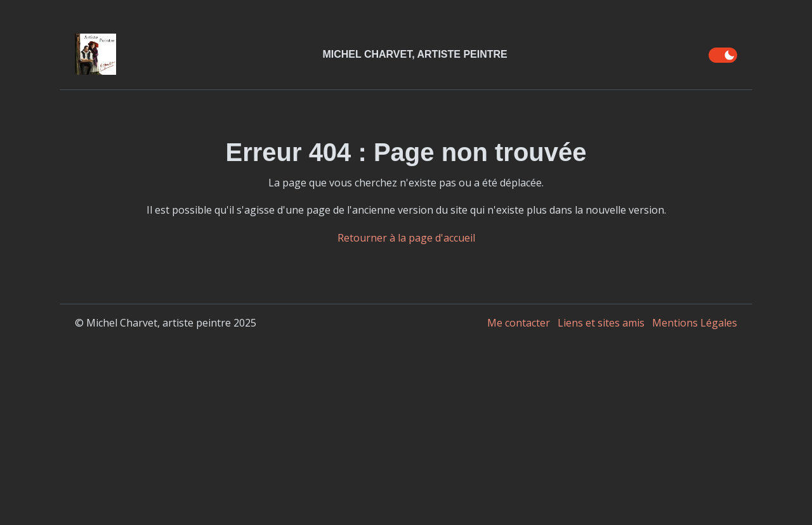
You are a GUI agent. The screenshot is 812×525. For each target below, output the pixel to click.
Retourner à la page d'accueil (406, 238)
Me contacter (519, 323)
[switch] (723, 55)
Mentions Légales (695, 323)
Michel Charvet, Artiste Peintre (415, 54)
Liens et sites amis (601, 323)
